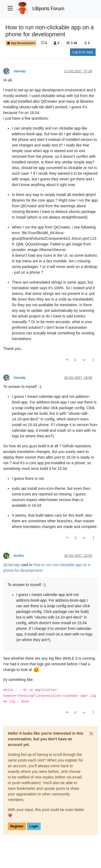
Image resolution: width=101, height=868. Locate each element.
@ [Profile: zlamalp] (12, 565)
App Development (21, 43)
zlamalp (20, 71)
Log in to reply (83, 52)
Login (34, 826)
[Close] (91, 734)
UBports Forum (48, 9)
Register (17, 826)
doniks (19, 556)
